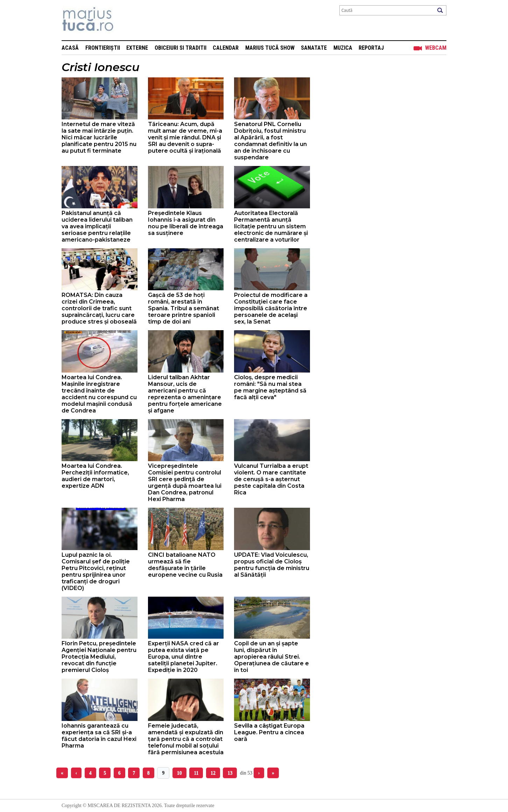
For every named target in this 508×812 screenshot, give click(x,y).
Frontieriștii (103, 48)
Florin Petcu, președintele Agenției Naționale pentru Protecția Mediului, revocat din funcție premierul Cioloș (99, 657)
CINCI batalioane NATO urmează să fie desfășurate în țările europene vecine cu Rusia (185, 565)
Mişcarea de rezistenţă (125, 20)
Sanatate (314, 48)
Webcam (436, 48)
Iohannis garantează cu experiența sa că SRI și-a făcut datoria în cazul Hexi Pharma (99, 736)
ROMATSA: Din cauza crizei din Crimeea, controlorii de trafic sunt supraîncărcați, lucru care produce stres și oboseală (99, 308)
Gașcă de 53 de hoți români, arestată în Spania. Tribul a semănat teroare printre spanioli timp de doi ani (184, 308)
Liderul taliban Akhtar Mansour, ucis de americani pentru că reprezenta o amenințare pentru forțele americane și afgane (185, 394)
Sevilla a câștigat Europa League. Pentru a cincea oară (269, 732)
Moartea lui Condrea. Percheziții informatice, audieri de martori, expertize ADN (95, 476)
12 (213, 773)
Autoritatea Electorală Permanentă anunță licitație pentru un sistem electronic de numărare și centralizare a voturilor (271, 226)
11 (196, 773)
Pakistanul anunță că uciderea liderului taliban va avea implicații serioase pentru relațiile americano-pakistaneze (97, 226)
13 (230, 773)
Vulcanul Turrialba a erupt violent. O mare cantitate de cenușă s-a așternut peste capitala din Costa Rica (271, 479)
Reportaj (371, 48)
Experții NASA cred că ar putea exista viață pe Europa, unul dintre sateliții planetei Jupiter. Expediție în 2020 (184, 657)
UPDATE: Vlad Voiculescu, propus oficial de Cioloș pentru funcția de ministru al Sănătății (272, 565)
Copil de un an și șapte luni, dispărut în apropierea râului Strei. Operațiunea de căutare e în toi (271, 657)
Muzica (343, 48)
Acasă (70, 48)
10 (179, 773)
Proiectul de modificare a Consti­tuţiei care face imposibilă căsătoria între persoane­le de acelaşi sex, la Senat (271, 308)
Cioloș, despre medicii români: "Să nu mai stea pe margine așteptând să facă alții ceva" (270, 387)
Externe (137, 48)
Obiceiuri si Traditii (181, 48)
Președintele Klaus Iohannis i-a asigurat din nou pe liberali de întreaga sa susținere (186, 223)
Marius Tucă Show (270, 48)
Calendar (226, 48)
